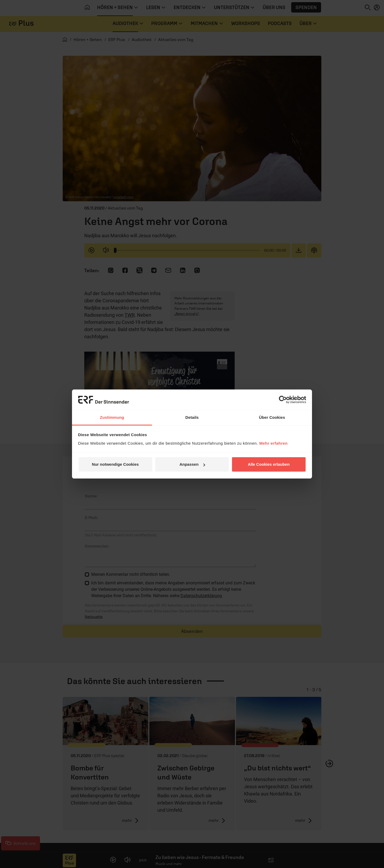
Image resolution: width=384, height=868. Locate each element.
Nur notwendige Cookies (115, 464)
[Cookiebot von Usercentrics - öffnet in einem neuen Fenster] (283, 400)
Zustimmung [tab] (112, 417)
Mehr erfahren (273, 443)
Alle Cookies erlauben (269, 464)
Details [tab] (192, 417)
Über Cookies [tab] (272, 417)
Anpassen (192, 464)
